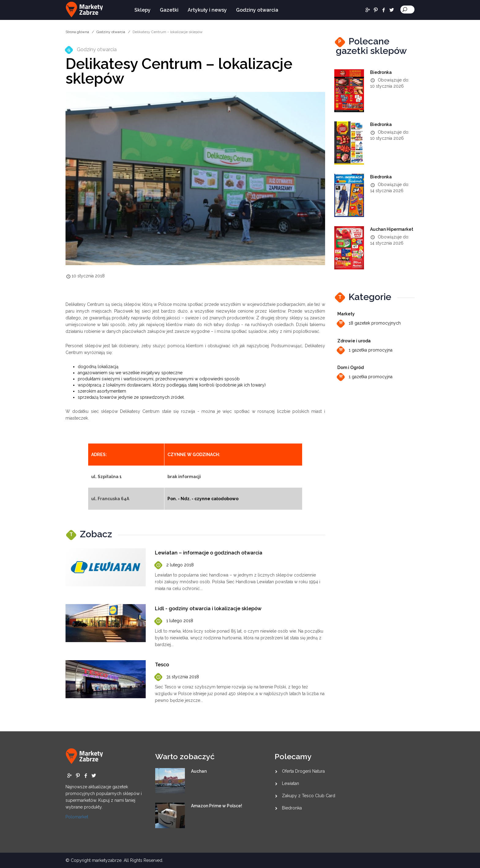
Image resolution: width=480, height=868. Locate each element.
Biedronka (381, 72)
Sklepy (142, 10)
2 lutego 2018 (174, 565)
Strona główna (77, 32)
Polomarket (77, 817)
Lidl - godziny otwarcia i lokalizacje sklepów (208, 609)
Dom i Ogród (351, 367)
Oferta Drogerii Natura (303, 771)
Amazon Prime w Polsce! (217, 806)
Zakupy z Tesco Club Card (309, 796)
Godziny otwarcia (257, 10)
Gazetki (169, 10)
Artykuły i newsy (207, 10)
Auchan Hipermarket (392, 229)
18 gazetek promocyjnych (369, 324)
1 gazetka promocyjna (365, 350)
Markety (346, 314)
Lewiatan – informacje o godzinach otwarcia (209, 553)
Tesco (162, 665)
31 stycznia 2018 (177, 677)
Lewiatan (291, 783)
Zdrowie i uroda (354, 341)
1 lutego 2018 (174, 621)
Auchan (199, 771)
